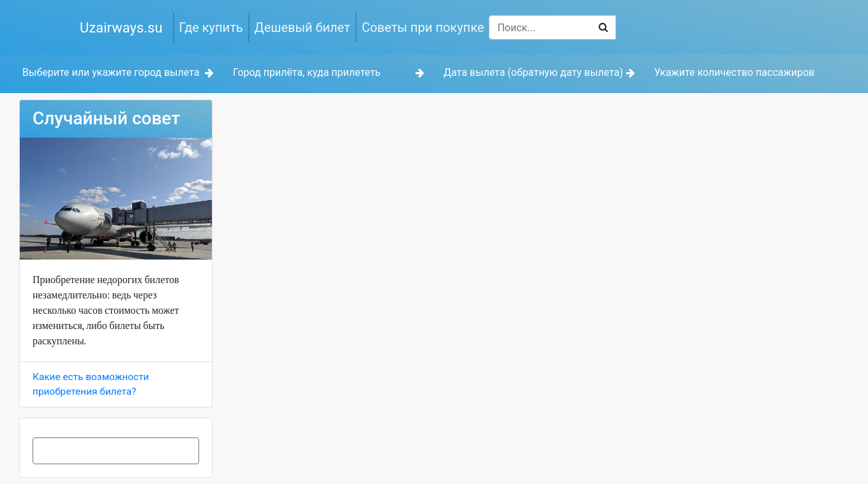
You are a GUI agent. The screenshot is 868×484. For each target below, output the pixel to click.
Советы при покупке (423, 27)
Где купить (211, 27)
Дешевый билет (303, 27)
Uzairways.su (121, 28)
